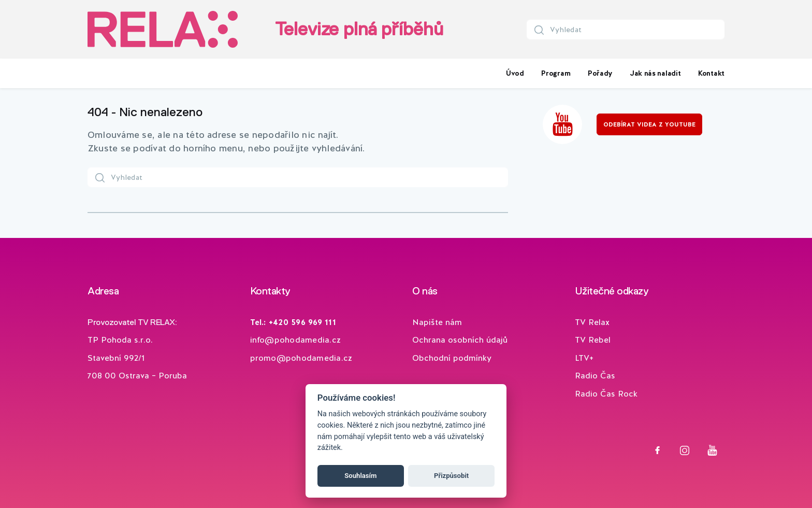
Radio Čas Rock (606, 394)
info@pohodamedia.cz (296, 340)
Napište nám (437, 322)
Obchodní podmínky (452, 358)
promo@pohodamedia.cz (301, 358)
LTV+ (584, 358)
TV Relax (592, 322)
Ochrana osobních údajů (460, 340)
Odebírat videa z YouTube (649, 124)
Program (556, 73)
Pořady (600, 73)
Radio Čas (595, 376)
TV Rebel (593, 340)
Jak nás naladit (656, 73)
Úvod (515, 73)
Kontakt (711, 73)
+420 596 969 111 (302, 322)
